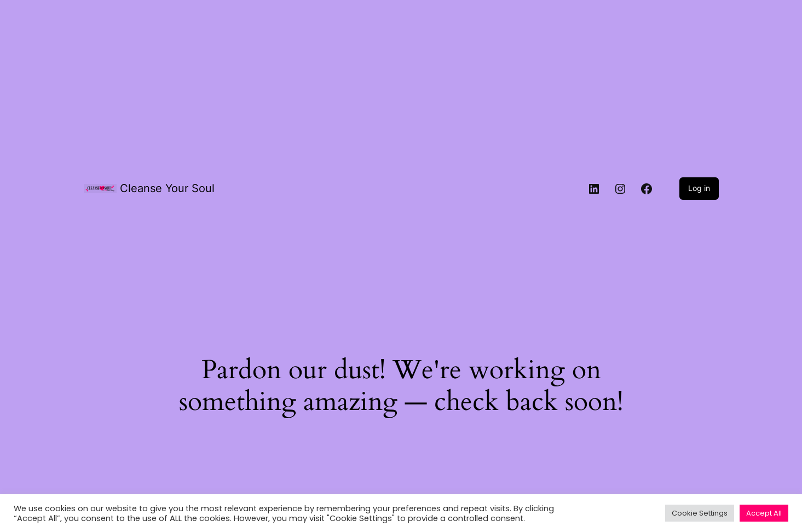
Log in (699, 188)
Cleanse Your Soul (167, 188)
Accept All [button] (764, 513)
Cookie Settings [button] (700, 513)
